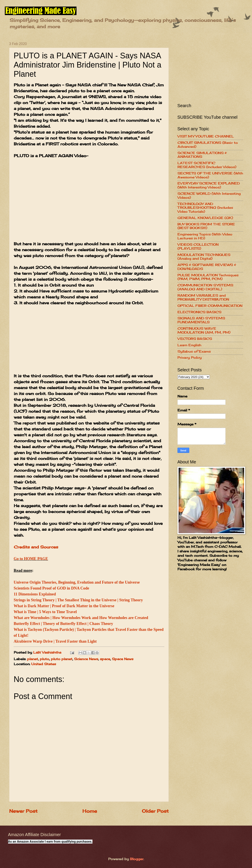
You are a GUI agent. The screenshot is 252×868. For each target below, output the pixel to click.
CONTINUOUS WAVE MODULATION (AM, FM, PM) (204, 331)
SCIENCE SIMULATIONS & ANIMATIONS (202, 155)
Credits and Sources (36, 547)
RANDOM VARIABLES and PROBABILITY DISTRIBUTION (203, 297)
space (105, 659)
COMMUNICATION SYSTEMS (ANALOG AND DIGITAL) (205, 287)
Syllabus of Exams (194, 351)
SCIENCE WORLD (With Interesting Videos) (209, 196)
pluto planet (62, 659)
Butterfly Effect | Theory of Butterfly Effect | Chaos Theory (63, 624)
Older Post (155, 811)
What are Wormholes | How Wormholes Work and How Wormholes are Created (81, 618)
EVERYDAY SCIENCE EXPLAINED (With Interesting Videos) (209, 185)
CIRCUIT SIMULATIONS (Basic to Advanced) (208, 145)
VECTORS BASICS (195, 339)
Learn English (189, 345)
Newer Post (23, 811)
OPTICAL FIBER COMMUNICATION (210, 306)
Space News (123, 659)
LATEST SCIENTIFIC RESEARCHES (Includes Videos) (207, 165)
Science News (86, 659)
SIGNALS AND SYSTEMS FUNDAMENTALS (201, 320)
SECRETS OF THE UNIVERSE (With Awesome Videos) (210, 175)
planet (33, 659)
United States (44, 664)
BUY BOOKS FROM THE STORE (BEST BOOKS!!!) (206, 226)
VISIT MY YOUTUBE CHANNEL (206, 136)
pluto (44, 659)
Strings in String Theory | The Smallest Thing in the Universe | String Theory (78, 600)
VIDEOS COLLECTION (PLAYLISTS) (198, 247)
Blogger (137, 859)
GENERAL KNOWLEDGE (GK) (205, 218)
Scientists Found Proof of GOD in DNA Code (51, 588)
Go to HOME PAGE (31, 559)
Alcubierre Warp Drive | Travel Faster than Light (55, 641)
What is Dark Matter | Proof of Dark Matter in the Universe (64, 606)
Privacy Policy (190, 358)
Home (90, 811)
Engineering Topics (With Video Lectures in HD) (205, 236)
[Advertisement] (89, 342)
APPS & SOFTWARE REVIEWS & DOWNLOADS (207, 267)
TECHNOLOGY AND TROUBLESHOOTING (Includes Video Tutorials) (205, 208)
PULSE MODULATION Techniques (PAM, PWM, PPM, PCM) (208, 277)
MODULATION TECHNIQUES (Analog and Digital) (204, 257)
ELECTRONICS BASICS (199, 312)
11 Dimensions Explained (35, 594)
